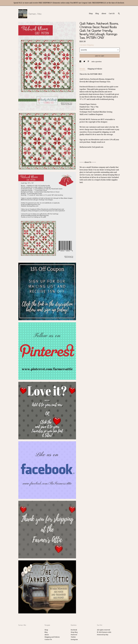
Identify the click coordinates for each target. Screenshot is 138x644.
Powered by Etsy (103, 635)
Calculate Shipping (87, 45)
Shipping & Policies (95, 69)
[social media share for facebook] (81, 62)
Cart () (112, 14)
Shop (91, 14)
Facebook (74, 630)
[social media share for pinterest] (89, 62)
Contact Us (48, 639)
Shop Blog (74, 632)
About (104, 14)
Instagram (74, 639)
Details (83, 69)
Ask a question (97, 62)
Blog (97, 14)
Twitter (73, 637)
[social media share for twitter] (85, 62)
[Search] (119, 14)
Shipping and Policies (52, 637)
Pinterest (74, 635)
